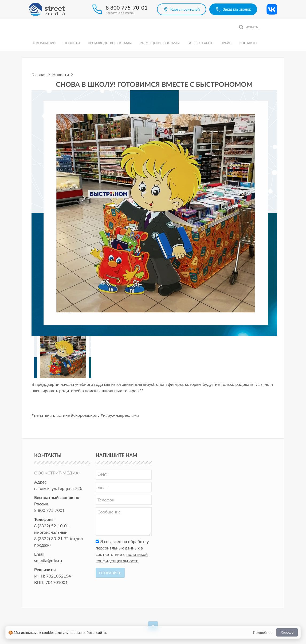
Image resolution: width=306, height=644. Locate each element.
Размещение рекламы (160, 43)
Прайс (226, 43)
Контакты (248, 43)
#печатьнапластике (51, 415)
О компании (44, 43)
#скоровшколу (85, 415)
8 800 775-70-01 (127, 7)
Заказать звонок (233, 9)
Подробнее (263, 632)
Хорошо (287, 632)
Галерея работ (200, 43)
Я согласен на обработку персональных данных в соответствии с (122, 551)
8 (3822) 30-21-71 (52, 538)
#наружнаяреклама (120, 415)
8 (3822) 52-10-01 (52, 526)
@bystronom (155, 384)
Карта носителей (182, 9)
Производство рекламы (110, 43)
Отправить (110, 573)
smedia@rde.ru (48, 560)
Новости (72, 43)
